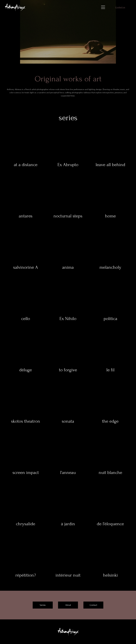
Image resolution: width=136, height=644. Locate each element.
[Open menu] (103, 7)
